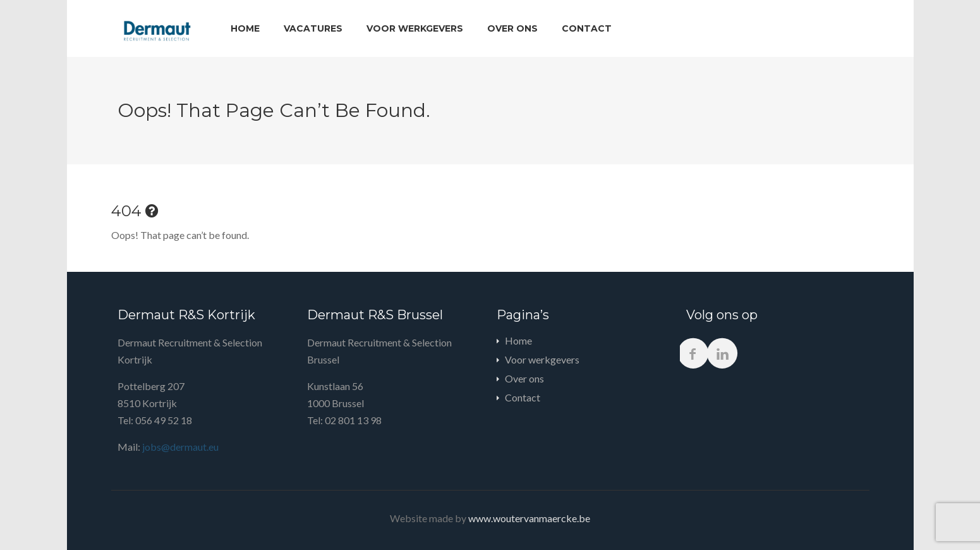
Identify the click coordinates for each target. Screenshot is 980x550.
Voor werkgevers (415, 28)
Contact (587, 28)
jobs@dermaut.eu (179, 447)
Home (245, 28)
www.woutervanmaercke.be (529, 518)
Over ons (512, 28)
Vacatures (313, 28)
